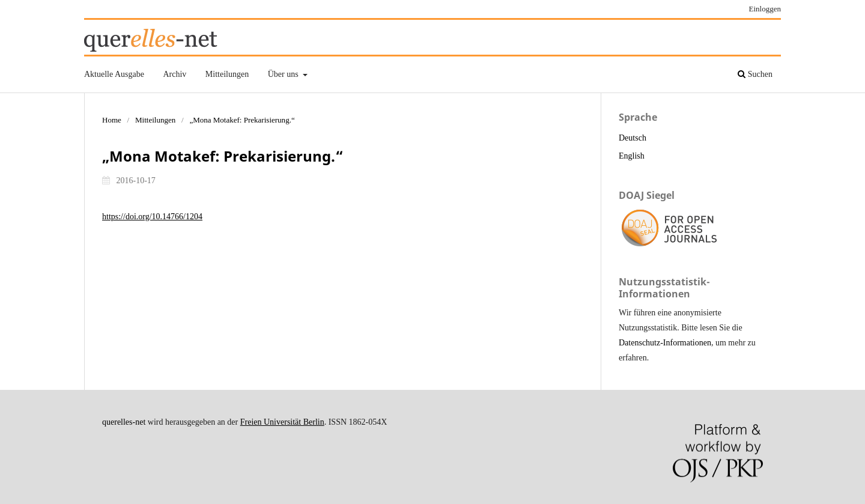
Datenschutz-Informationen (665, 343)
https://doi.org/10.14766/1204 (152, 217)
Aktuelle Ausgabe (114, 74)
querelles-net (124, 422)
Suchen (755, 74)
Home (112, 120)
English (632, 156)
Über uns (284, 74)
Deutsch (633, 138)
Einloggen (765, 9)
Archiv (175, 74)
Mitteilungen (227, 74)
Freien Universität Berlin (282, 422)
